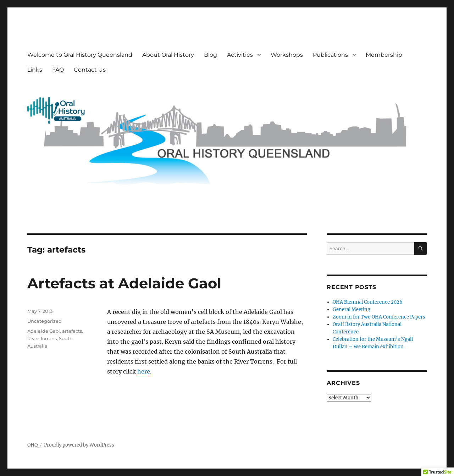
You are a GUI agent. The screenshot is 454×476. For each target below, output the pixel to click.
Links (35, 70)
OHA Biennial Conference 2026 (368, 302)
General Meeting (351, 309)
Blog (211, 55)
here (144, 371)
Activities (240, 55)
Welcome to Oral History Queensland (80, 55)
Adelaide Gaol (44, 331)
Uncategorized (45, 321)
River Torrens (42, 338)
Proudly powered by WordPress (79, 445)
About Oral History (168, 55)
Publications (330, 55)
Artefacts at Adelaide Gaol (124, 283)
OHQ (32, 445)
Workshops (287, 55)
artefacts (72, 331)
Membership (384, 55)
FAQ (58, 70)
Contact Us (90, 70)
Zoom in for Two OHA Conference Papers (379, 317)
